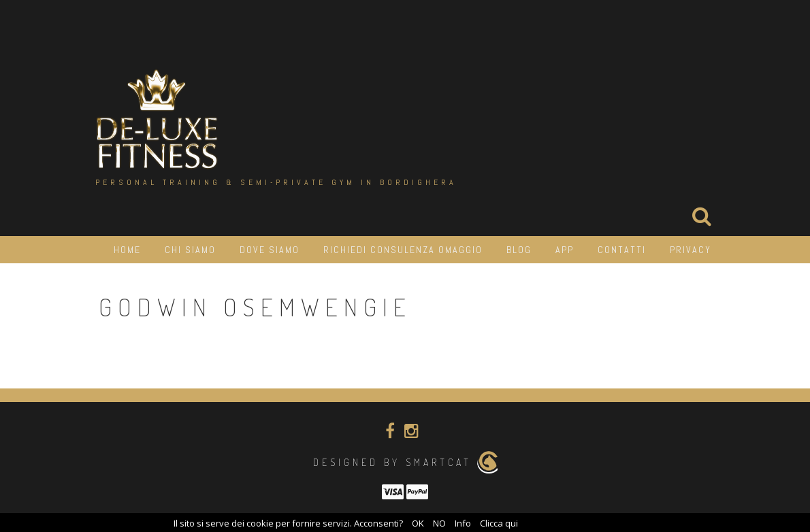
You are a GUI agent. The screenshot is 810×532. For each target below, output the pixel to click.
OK (418, 523)
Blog (519, 250)
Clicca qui (499, 523)
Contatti (622, 250)
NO (439, 523)
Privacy (691, 250)
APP (565, 250)
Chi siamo (190, 250)
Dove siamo (270, 250)
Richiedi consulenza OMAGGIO (403, 250)
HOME (127, 250)
